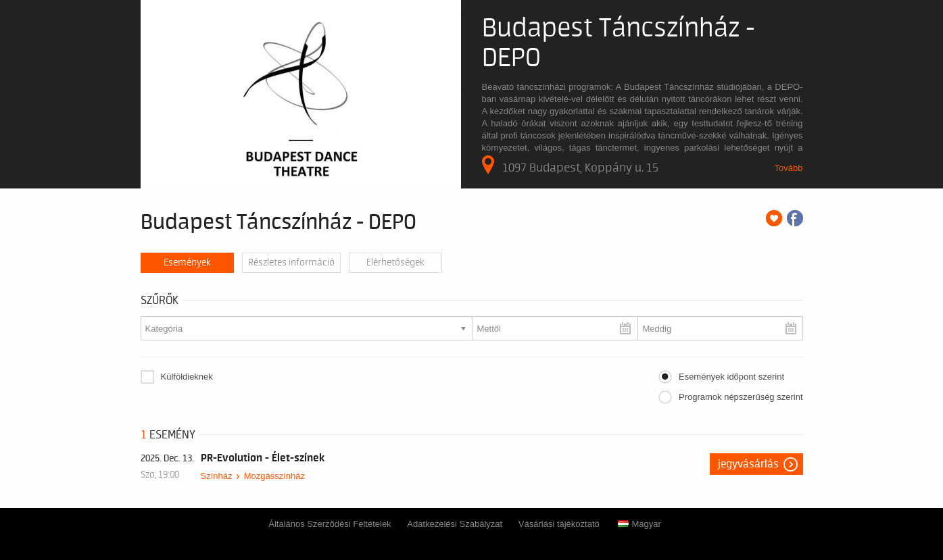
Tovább (789, 168)
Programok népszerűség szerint (741, 397)
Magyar (639, 524)
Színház (217, 476)
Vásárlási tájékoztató (559, 524)
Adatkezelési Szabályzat (455, 524)
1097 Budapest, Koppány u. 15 (570, 165)
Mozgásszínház (274, 476)
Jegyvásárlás (748, 464)
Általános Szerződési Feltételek (330, 524)
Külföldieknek (187, 377)
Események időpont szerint (731, 377)
